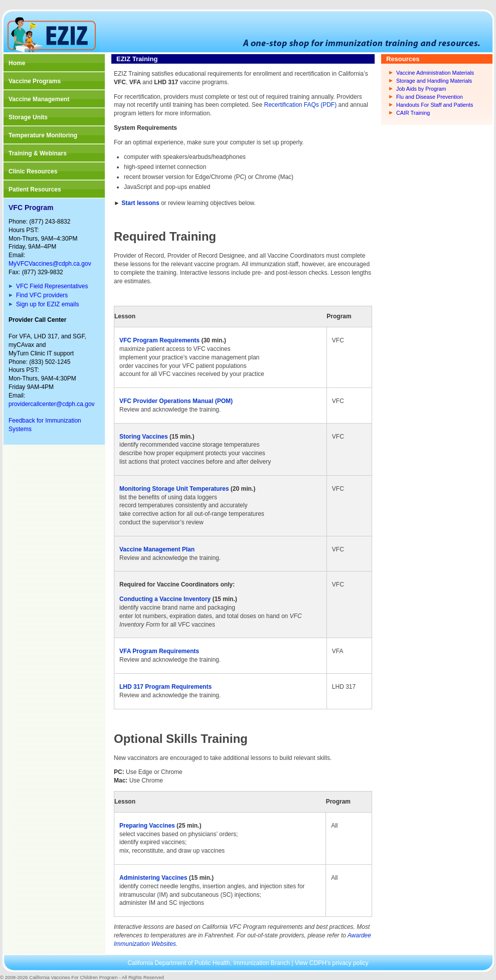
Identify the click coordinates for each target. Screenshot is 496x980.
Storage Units (28, 117)
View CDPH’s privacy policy (332, 963)
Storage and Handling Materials (434, 81)
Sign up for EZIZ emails (47, 304)
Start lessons (140, 203)
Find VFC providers (42, 295)
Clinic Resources (33, 171)
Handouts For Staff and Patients (435, 105)
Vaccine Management (39, 99)
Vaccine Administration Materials (435, 73)
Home (17, 63)
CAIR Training (413, 113)
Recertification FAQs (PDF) (301, 105)
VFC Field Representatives (52, 286)
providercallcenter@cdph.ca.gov (52, 404)
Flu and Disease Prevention (430, 97)
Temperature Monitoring (43, 135)
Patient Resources (35, 189)
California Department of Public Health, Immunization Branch (209, 963)
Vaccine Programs (35, 81)
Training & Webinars (38, 153)
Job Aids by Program (421, 89)
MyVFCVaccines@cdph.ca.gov (50, 264)
